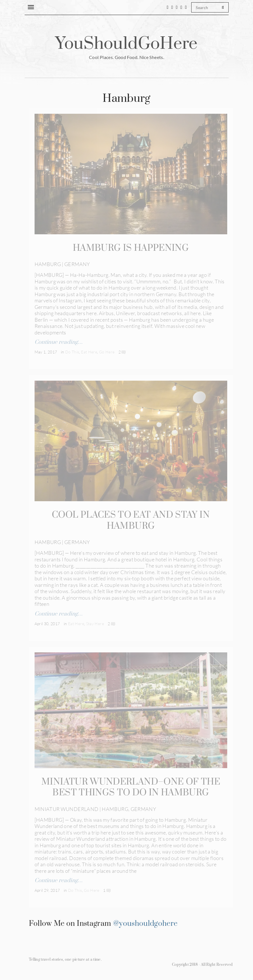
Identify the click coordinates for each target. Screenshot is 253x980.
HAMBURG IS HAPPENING (131, 248)
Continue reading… (59, 342)
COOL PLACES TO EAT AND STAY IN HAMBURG (131, 520)
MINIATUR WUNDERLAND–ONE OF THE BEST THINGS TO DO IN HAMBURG (131, 786)
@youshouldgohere (145, 922)
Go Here (107, 352)
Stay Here (95, 623)
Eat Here (89, 352)
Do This (72, 352)
